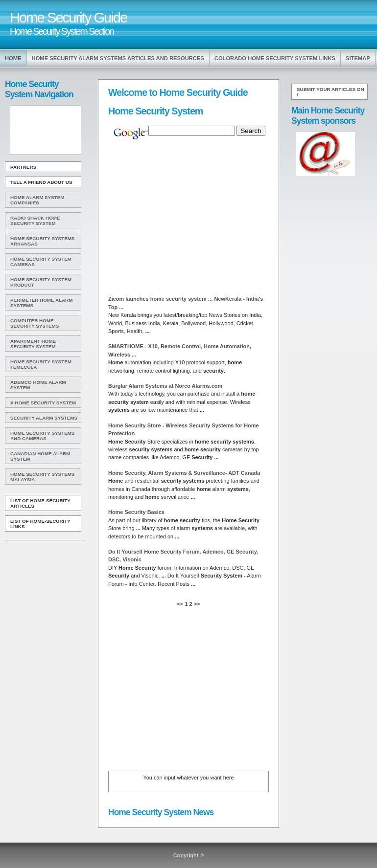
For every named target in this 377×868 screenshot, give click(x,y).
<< (181, 604)
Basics (136, 512)
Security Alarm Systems (44, 418)
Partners (23, 167)
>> (196, 604)
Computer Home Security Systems (35, 323)
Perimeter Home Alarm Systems (41, 303)
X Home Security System (43, 403)
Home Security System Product (41, 282)
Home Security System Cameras (41, 262)
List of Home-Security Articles (40, 503)
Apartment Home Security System (33, 344)
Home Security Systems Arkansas (42, 241)
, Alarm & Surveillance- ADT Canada (184, 473)
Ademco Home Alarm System (38, 385)
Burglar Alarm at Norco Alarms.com (165, 386)
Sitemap (358, 58)
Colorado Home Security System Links (275, 58)
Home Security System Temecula (41, 364)
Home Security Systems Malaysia (42, 477)
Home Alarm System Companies (37, 200)
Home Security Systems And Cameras (42, 436)
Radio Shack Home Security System (35, 221)
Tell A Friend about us (41, 182)
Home (13, 58)
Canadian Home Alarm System (40, 456)
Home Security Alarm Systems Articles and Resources (118, 58)
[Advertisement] (45, 131)
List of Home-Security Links (40, 524)
